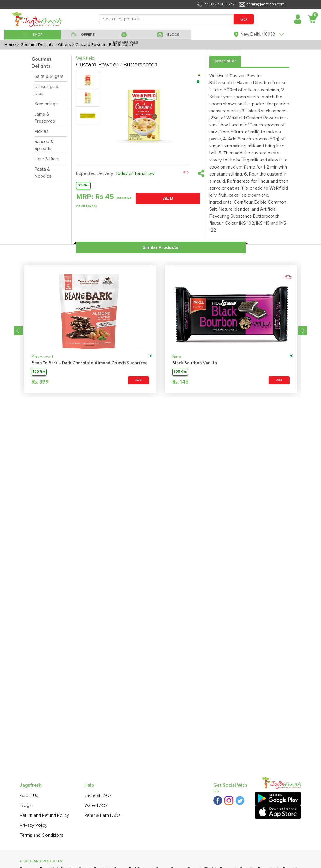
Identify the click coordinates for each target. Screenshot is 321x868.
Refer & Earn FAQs (102, 815)
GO (244, 20)
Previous (18, 331)
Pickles (42, 131)
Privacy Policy (34, 825)
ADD (168, 198)
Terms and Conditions (42, 835)
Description (225, 61)
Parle (177, 357)
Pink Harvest (42, 357)
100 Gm (39, 372)
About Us (29, 795)
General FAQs (98, 795)
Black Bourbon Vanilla (195, 363)
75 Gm (83, 185)
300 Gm (180, 372)
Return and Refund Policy (44, 815)
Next (303, 331)
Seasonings (46, 104)
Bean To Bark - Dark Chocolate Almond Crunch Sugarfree (90, 363)
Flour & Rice (46, 159)
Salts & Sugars (49, 76)
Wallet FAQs (96, 805)
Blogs (26, 805)
